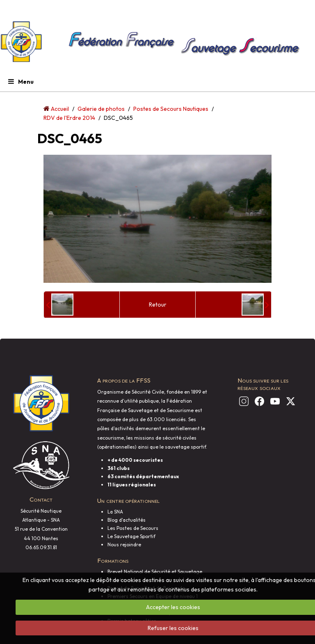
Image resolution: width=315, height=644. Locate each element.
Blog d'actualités (127, 520)
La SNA (115, 512)
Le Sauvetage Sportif (131, 536)
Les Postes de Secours (133, 528)
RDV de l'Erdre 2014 (69, 118)
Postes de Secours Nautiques (171, 109)
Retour (158, 305)
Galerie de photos (101, 109)
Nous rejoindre (124, 544)
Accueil (60, 109)
